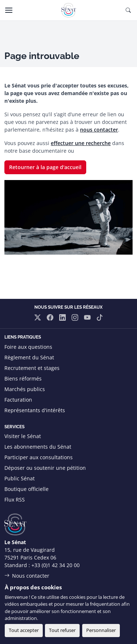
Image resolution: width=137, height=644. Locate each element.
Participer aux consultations (39, 457)
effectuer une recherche (81, 143)
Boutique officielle (26, 489)
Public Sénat (20, 478)
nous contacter (99, 130)
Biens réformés (23, 378)
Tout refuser (62, 630)
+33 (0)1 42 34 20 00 (56, 565)
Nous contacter (31, 576)
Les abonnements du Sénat (38, 447)
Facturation (18, 400)
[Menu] (9, 10)
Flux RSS (15, 499)
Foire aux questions (28, 347)
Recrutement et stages (32, 368)
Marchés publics (25, 389)
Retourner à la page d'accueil (45, 167)
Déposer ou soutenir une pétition (45, 468)
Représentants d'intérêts (35, 410)
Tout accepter (24, 630)
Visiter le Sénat (23, 436)
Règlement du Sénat (29, 357)
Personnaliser (101, 630)
